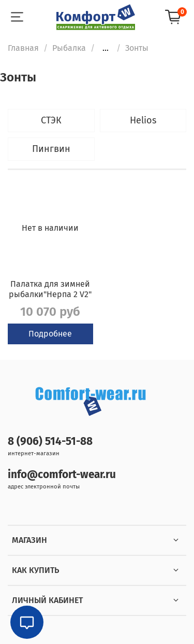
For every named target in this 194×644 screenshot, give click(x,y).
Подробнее (50, 334)
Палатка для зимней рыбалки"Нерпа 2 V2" (50, 289)
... (106, 48)
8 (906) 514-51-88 (50, 442)
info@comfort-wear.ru (62, 475)
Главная (23, 48)
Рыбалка (69, 48)
